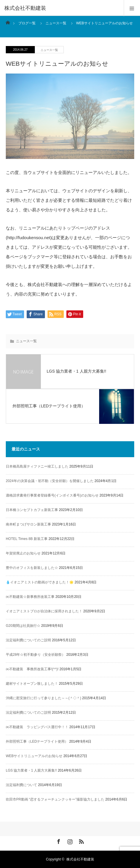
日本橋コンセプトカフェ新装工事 (32, 510)
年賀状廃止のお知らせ (23, 553)
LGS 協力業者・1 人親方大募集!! (31, 770)
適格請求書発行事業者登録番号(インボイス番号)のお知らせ (52, 495)
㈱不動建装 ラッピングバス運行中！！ (37, 727)
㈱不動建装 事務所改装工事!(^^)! (32, 669)
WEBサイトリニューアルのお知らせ (34, 756)
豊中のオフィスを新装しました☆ (32, 568)
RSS (81, 840)
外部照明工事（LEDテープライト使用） (37, 741)
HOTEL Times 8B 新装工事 (27, 539)
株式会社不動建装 (80, 859)
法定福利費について (21, 785)
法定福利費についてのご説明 (28, 640)
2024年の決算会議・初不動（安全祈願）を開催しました (50, 481)
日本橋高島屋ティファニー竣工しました (37, 466)
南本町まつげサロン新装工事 (28, 524)
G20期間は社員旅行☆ (23, 626)
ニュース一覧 (49, 50)
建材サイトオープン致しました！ (32, 684)
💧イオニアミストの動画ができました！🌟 (40, 582)
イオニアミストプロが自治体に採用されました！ (44, 611)
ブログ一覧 (27, 23)
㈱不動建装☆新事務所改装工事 (30, 597)
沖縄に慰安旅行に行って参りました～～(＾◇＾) (43, 698)
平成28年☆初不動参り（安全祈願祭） (36, 655)
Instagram (69, 840)
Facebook (58, 840)
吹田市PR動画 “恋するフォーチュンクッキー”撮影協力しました (55, 799)
